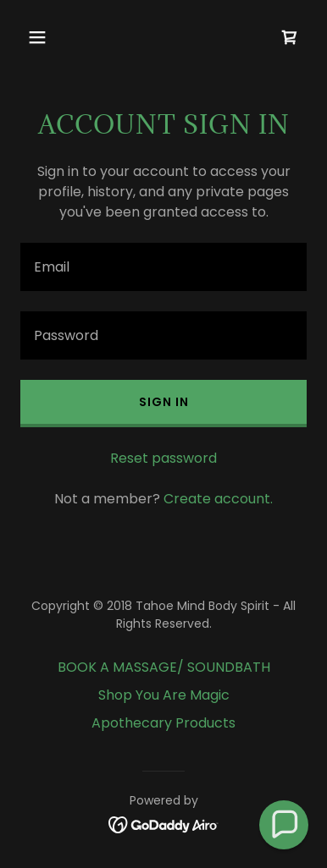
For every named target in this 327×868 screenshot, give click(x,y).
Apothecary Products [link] (163, 723)
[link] (290, 37)
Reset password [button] (163, 458)
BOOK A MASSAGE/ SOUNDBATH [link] (164, 667)
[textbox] (163, 267)
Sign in (164, 402)
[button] (42, 37)
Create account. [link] (218, 499)
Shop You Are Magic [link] (164, 695)
